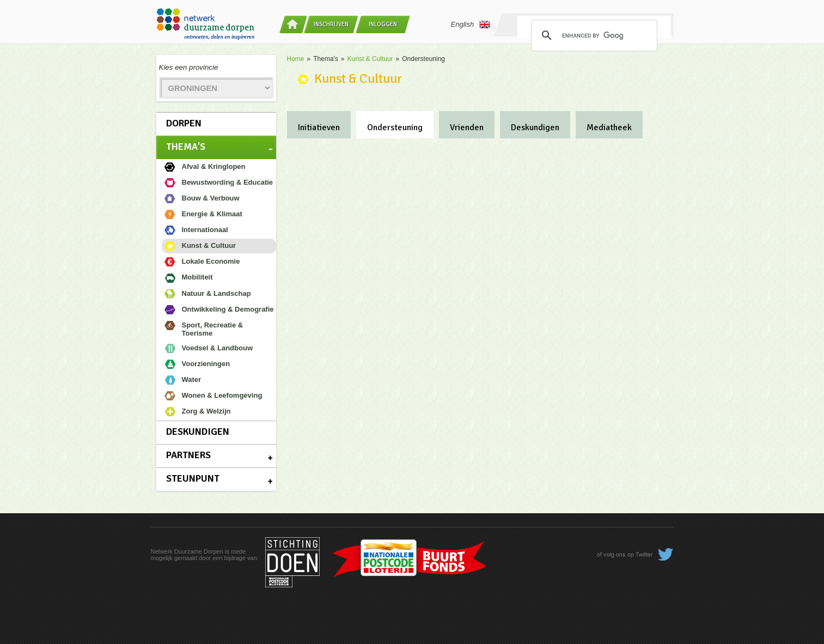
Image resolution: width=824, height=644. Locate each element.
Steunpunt (193, 478)
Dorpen (184, 123)
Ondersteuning (395, 127)
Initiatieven (319, 127)
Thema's (186, 147)
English (471, 25)
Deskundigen (198, 432)
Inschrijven (331, 24)
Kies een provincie (189, 67)
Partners (188, 455)
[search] (593, 35)
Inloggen (383, 24)
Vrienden (467, 127)
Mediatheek (609, 127)
